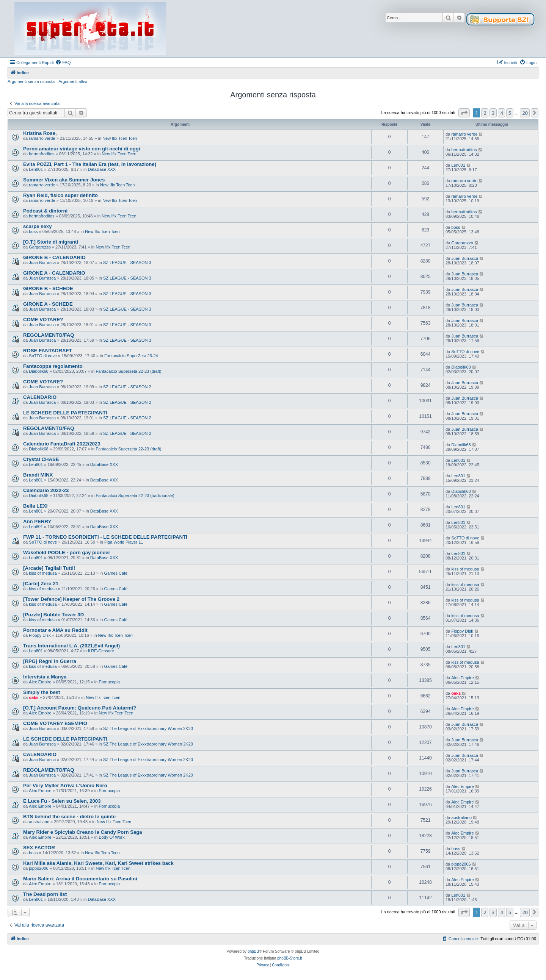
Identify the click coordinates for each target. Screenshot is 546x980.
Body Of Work (111, 837)
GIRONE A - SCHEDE (48, 304)
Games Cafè (116, 573)
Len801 (36, 169)
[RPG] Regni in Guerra (50, 661)
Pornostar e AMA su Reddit (55, 630)
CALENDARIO (40, 397)
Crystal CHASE (41, 459)
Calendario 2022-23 (46, 490)
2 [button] (485, 113)
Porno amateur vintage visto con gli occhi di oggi (82, 149)
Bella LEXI (35, 506)
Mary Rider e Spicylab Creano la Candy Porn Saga (83, 832)
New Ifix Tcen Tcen (120, 138)
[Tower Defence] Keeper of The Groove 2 (71, 599)
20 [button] (525, 113)
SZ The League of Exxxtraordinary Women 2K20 (148, 728)
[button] (464, 113)
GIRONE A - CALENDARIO (54, 273)
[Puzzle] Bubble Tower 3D (53, 615)
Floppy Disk (40, 635)
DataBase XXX (102, 169)
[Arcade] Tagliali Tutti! (49, 568)
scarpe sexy (38, 226)
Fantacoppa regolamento (53, 366)
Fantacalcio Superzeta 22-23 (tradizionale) (135, 495)
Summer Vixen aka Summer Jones (64, 180)
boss (33, 231)
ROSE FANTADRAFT (48, 351)
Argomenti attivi (73, 81)
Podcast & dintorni (45, 211)
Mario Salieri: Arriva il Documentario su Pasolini (80, 879)
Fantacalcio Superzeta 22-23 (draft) (128, 371)
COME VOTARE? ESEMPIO (55, 723)
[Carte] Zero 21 (41, 584)
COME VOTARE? (43, 320)
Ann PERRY (37, 521)
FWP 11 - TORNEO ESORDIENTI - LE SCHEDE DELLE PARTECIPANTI (105, 537)
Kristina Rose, (40, 133)
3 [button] (493, 113)
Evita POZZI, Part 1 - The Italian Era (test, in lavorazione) (90, 164)
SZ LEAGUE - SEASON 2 (127, 387)
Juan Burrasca (42, 263)
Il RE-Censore (101, 651)
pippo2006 (38, 868)
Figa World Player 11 (124, 542)
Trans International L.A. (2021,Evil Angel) (71, 646)
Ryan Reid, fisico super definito (60, 195)
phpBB (253, 951)
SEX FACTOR (39, 848)
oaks (34, 697)
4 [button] (501, 113)
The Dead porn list (45, 894)
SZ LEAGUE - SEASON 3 (127, 263)
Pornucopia (109, 682)
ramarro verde (42, 138)
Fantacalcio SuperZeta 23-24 (131, 356)
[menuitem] (63, 63)
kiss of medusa (43, 573)
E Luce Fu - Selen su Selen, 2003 (62, 801)
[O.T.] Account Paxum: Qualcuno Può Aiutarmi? (80, 708)
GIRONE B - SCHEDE (48, 288)
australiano (39, 822)
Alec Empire (40, 682)
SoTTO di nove (43, 356)
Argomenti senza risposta (31, 81)
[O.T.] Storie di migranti (51, 242)
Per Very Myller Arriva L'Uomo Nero (65, 785)
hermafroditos (42, 154)
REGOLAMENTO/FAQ (49, 335)
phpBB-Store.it (289, 958)
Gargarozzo (40, 247)
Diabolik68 (38, 371)
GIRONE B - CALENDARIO (54, 257)
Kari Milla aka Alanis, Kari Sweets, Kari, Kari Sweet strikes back (98, 863)
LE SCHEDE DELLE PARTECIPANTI (65, 413)
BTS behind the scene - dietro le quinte (69, 817)
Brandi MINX (38, 475)
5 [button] (510, 113)
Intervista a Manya (45, 677)
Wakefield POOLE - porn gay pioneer (67, 553)
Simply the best (42, 692)
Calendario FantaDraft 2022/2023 (62, 444)
